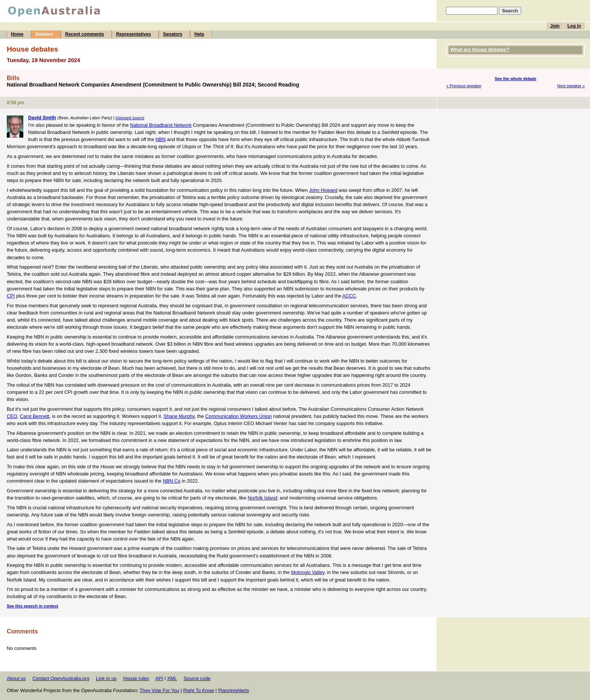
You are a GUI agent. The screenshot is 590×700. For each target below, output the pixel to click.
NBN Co (172, 481)
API (159, 678)
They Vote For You (159, 690)
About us (16, 678)
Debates (44, 34)
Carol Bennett (35, 416)
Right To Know (199, 690)
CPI (11, 296)
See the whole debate (516, 79)
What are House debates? (480, 49)
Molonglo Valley (308, 572)
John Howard (323, 190)
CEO (12, 416)
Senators (173, 34)
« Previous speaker (464, 86)
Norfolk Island (262, 498)
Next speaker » (571, 86)
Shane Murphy (179, 416)
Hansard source (130, 118)
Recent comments (84, 34)
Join (555, 26)
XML (172, 678)
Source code (197, 678)
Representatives (133, 34)
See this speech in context (33, 606)
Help (199, 34)
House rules (136, 678)
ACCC (349, 296)
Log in (574, 26)
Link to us (106, 678)
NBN (160, 139)
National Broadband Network (161, 125)
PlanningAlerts (234, 690)
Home (17, 34)
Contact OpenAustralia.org (61, 678)
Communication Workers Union (238, 416)
